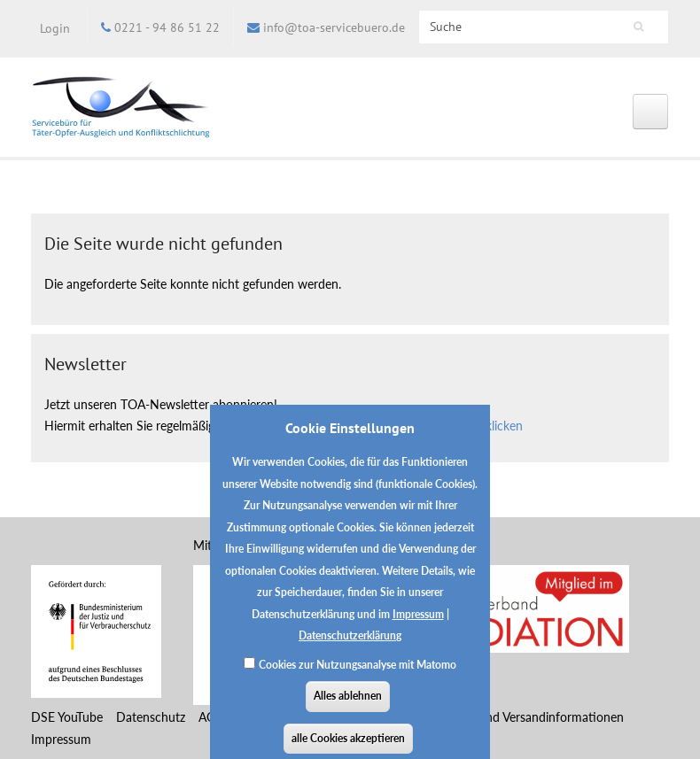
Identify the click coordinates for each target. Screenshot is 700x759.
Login (55, 28)
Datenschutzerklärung (350, 647)
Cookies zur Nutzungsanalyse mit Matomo (358, 675)
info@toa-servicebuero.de (334, 27)
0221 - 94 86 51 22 (167, 27)
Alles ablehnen (348, 707)
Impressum (418, 625)
